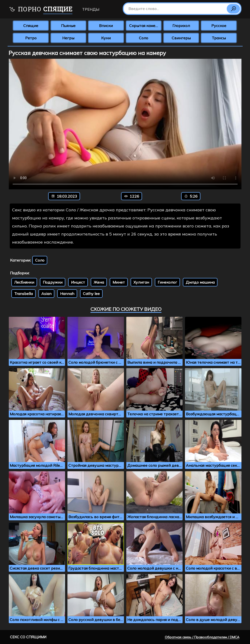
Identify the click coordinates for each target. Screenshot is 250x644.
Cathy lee (91, 294)
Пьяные (68, 26)
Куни (106, 38)
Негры (68, 38)
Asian (46, 294)
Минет (119, 282)
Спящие (31, 26)
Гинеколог (167, 282)
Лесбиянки (24, 282)
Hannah (67, 294)
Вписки (106, 26)
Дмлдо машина (200, 282)
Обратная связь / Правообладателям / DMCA (202, 637)
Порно (41, 10)
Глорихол (181, 26)
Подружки (53, 282)
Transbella (24, 294)
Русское (219, 26)
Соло (144, 38)
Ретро (31, 38)
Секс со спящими (28, 637)
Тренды (91, 9)
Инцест (78, 282)
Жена (99, 282)
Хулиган (141, 282)
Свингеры (181, 38)
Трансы (219, 38)
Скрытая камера (144, 26)
